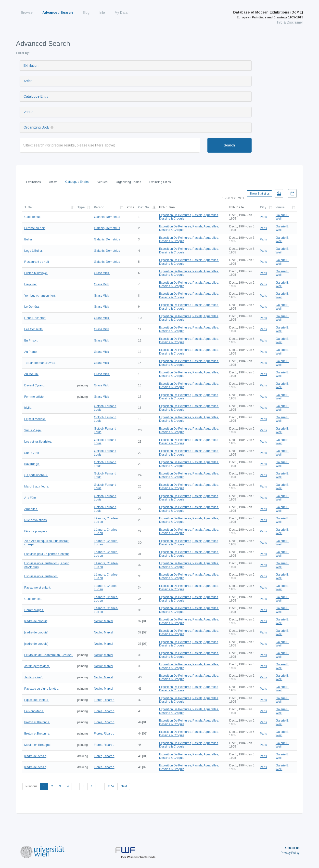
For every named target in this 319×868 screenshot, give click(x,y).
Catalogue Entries (77, 182)
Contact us (292, 848)
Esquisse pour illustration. (41, 576)
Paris (263, 217)
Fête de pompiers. (36, 531)
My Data (121, 13)
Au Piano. (31, 352)
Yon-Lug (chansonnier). (40, 296)
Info (102, 13)
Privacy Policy (290, 853)
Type (81, 207)
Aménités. (31, 509)
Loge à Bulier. (33, 251)
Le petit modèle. (35, 419)
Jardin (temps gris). (37, 666)
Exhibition (31, 66)
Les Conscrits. (34, 329)
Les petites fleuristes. (38, 442)
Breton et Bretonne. (37, 722)
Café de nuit (32, 217)
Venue (28, 112)
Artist (28, 81)
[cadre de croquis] (36, 621)
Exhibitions (33, 182)
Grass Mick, (102, 273)
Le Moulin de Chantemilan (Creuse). (49, 655)
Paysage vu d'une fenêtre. (42, 689)
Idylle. (28, 408)
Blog (86, 13)
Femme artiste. (34, 397)
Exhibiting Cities (160, 182)
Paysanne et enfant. (38, 588)
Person (99, 207)
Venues (102, 182)
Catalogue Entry (36, 96)
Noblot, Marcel (103, 621)
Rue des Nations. (36, 520)
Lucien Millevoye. (36, 273)
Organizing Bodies (128, 182)
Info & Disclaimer (290, 22)
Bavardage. (32, 464)
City (263, 207)
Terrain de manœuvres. (40, 363)
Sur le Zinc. (32, 453)
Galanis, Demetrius (107, 217)
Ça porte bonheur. (36, 475)
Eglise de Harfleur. (37, 700)
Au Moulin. (31, 374)
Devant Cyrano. (35, 385)
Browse (27, 13)
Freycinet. (31, 284)
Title (28, 207)
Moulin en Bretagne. (38, 745)
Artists (53, 182)
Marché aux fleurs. (37, 487)
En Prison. (31, 341)
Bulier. (28, 239)
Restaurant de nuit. (37, 262)
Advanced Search (58, 13)
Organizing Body (37, 127)
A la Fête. (30, 498)
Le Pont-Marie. (34, 711)
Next (124, 786)
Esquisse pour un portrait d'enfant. (47, 554)
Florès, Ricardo (104, 700)
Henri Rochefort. (35, 318)
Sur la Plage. (33, 430)
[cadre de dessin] (36, 756)
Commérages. (34, 610)
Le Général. (32, 307)
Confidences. (33, 599)
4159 (111, 786)
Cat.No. (144, 207)
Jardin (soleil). (34, 677)
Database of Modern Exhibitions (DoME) (268, 15)
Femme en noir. (35, 228)
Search (229, 145)
